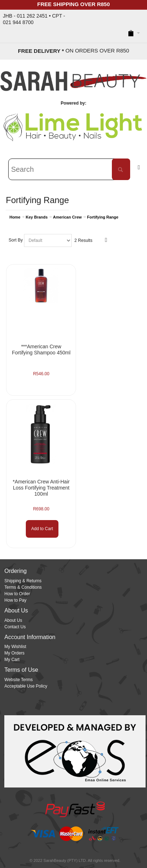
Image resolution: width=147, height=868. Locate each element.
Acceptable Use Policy (26, 686)
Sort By (16, 240)
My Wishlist (15, 647)
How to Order (17, 594)
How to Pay (15, 600)
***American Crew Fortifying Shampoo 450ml (41, 350)
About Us (13, 620)
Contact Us (15, 627)
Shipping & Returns (23, 581)
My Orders (14, 653)
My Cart (12, 660)
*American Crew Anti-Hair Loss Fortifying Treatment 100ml (41, 488)
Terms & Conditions (23, 587)
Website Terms (18, 680)
